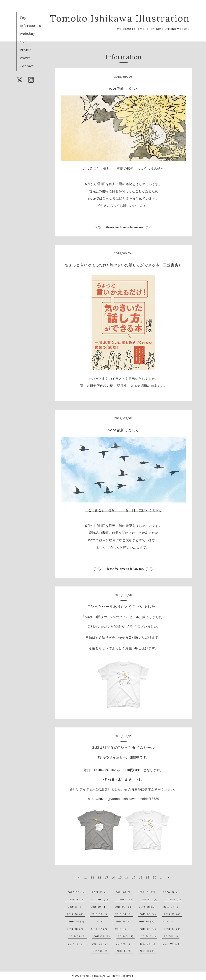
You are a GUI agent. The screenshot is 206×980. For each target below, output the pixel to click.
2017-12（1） (149, 936)
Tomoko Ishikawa (94, 976)
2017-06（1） (148, 944)
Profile (26, 50)
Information (30, 26)
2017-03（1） (101, 951)
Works (25, 58)
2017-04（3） (172, 944)
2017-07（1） (124, 944)
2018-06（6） (124, 929)
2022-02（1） (76, 892)
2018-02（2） (102, 936)
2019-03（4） (148, 914)
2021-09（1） (100, 892)
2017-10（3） (77, 944)
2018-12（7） (100, 921)
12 (99, 877)
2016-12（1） (125, 951)
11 (92, 877)
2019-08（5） (148, 907)
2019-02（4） (173, 914)
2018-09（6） (171, 921)
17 (134, 877)
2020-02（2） (126, 899)
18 (141, 877)
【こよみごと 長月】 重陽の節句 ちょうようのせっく (124, 168)
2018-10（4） (147, 921)
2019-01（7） (77, 921)
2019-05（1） (100, 914)
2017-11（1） (172, 936)
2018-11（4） (124, 921)
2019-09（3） (124, 907)
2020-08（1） (172, 892)
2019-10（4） (99, 907)
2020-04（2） (100, 899)
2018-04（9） (173, 929)
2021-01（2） (148, 892)
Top (23, 18)
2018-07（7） (100, 929)
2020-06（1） (75, 899)
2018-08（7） (76, 929)
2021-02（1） (124, 892)
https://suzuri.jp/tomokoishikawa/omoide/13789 (124, 799)
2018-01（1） (126, 936)
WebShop (28, 34)
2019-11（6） (76, 907)
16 (127, 877)
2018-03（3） (78, 936)
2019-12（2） (174, 899)
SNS (23, 42)
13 (106, 877)
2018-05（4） (148, 929)
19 (148, 877)
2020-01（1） (150, 899)
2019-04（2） (124, 914)
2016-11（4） (148, 951)
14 (113, 877)
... (86, 877)
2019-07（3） (172, 907)
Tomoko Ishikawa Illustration (120, 18)
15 (120, 877)
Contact (27, 66)
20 (155, 877)
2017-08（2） (100, 944)
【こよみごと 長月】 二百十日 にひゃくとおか (124, 510)
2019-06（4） (76, 914)
